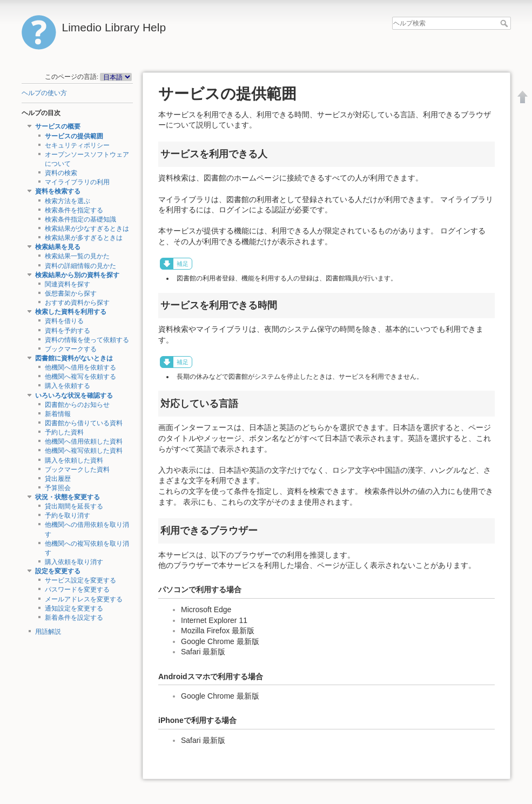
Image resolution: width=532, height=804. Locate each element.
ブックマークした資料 (77, 470)
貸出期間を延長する (74, 506)
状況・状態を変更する (68, 497)
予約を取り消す (68, 515)
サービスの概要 (58, 126)
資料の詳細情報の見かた (80, 266)
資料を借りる (64, 321)
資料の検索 (61, 173)
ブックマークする (71, 349)
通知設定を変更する (74, 608)
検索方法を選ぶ (68, 201)
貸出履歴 (58, 479)
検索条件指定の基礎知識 (80, 219)
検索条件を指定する (74, 210)
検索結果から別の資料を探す (77, 275)
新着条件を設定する (74, 618)
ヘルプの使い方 (44, 93)
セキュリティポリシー (77, 145)
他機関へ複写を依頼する (80, 377)
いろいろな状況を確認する (74, 396)
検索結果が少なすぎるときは (87, 229)
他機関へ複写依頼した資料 (84, 451)
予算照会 (58, 488)
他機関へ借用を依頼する (80, 367)
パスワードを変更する (77, 589)
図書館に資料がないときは (74, 358)
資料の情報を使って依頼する (87, 340)
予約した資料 (64, 432)
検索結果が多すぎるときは (84, 238)
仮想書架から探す (71, 293)
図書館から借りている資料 (84, 423)
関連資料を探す (68, 284)
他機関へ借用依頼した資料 (84, 441)
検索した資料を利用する (71, 312)
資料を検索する (58, 191)
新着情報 (58, 414)
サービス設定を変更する (80, 580)
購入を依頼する (68, 386)
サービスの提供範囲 (74, 136)
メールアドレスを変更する (84, 599)
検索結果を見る (58, 247)
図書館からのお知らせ (77, 405)
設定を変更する (58, 571)
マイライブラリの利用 (77, 182)
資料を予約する (68, 331)
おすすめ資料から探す (77, 303)
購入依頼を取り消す (74, 562)
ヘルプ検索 (505, 23)
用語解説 (48, 632)
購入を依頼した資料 (74, 460)
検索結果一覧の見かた (77, 256)
